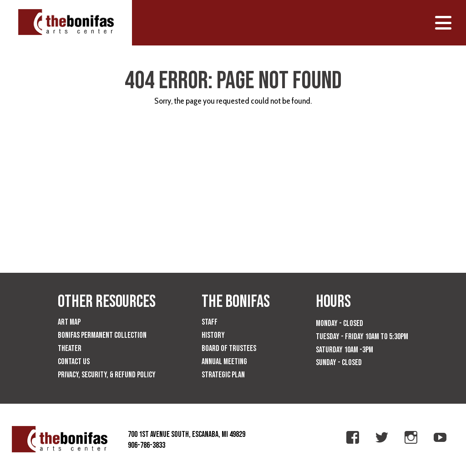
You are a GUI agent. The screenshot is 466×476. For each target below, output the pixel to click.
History (213, 335)
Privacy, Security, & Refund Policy (107, 375)
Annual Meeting (224, 362)
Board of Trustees (229, 348)
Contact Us (74, 362)
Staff (210, 322)
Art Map (69, 322)
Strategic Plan (223, 375)
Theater (70, 348)
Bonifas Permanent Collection (102, 335)
